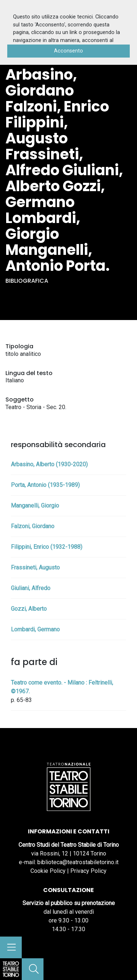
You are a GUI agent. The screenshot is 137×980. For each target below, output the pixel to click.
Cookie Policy (48, 871)
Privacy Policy (88, 871)
